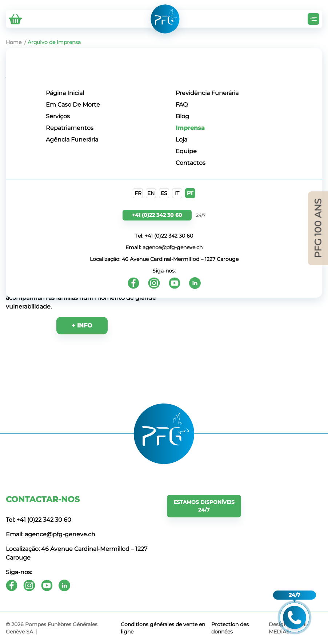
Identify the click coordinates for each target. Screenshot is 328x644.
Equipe (186, 151)
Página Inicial (65, 93)
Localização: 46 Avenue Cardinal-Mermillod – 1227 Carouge (164, 259)
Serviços (58, 116)
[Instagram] (154, 283)
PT (190, 193)
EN (151, 193)
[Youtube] (175, 283)
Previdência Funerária (207, 93)
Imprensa (190, 128)
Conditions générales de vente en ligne (163, 628)
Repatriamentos (70, 128)
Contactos (191, 163)
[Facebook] (133, 283)
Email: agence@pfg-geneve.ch (164, 247)
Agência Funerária (72, 140)
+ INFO (82, 325)
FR (138, 193)
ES (164, 193)
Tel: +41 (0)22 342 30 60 (164, 236)
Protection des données (230, 628)
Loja (181, 140)
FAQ (182, 105)
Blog (182, 116)
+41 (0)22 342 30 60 (157, 215)
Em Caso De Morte (73, 105)
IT (177, 193)
